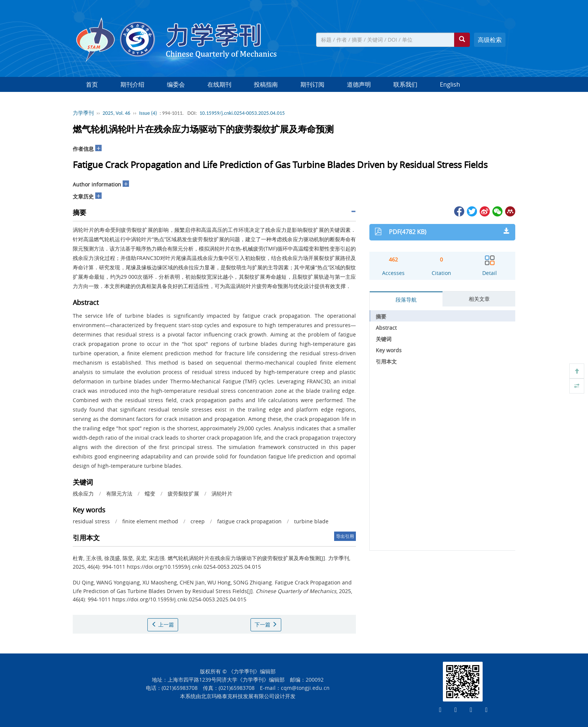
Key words (389, 350)
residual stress (91, 521)
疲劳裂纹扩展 (183, 493)
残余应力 (83, 493)
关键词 (384, 339)
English (450, 84)
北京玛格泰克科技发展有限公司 (238, 696)
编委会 (176, 84)
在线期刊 (219, 84)
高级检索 (490, 40)
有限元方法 (119, 493)
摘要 (381, 316)
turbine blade (311, 521)
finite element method (150, 521)
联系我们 (405, 84)
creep (198, 521)
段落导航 (406, 300)
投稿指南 (266, 84)
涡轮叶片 (222, 493)
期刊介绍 (132, 84)
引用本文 (386, 361)
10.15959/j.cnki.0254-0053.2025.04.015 (242, 113)
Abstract (386, 328)
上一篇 (163, 624)
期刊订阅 (312, 84)
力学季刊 (83, 113)
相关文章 (479, 299)
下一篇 (266, 624)
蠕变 (150, 493)
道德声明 (359, 84)
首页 (92, 84)
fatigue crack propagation (249, 521)
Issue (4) (148, 113)
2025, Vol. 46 (117, 113)
